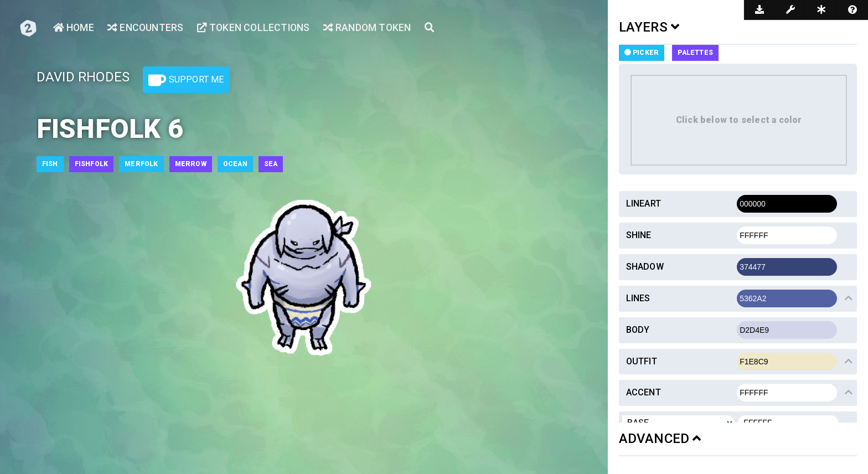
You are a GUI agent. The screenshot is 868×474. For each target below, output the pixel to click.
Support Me (186, 80)
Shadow (645, 267)
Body (638, 330)
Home (74, 28)
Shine (639, 235)
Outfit (642, 361)
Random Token (371, 28)
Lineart (644, 203)
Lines (638, 298)
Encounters (146, 28)
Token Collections (256, 28)
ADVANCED (660, 439)
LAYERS (649, 27)
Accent (644, 392)
